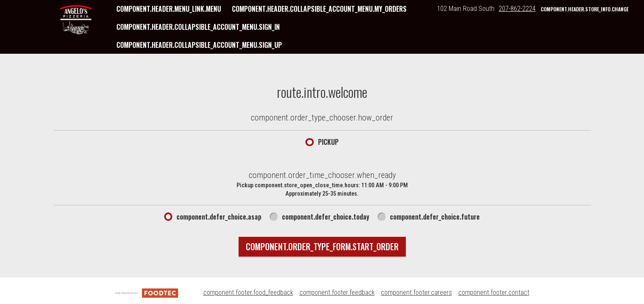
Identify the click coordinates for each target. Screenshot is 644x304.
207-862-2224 (517, 9)
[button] (76, 20)
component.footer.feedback (337, 292)
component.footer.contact (494, 292)
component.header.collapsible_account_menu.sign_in (198, 27)
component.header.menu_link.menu (169, 9)
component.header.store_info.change (585, 9)
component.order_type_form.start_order (322, 246)
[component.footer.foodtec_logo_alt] (147, 292)
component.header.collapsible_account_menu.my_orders (319, 9)
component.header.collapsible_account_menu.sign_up (199, 45)
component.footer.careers (417, 292)
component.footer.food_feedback (248, 292)
